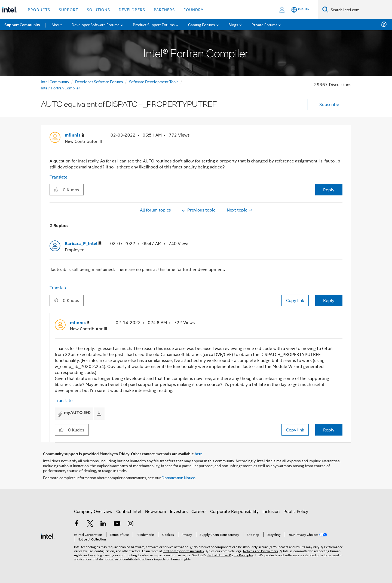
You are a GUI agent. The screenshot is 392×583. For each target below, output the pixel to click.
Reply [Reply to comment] (329, 300)
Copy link (295, 300)
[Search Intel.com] (360, 10)
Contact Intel (129, 511)
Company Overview (93, 511)
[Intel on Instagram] (130, 524)
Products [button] (39, 9)
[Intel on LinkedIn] (103, 524)
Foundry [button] (194, 9)
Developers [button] (132, 9)
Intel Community (55, 81)
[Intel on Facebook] (76, 524)
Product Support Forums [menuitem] (154, 24)
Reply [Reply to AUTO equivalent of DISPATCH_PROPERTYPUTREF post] (329, 190)
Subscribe (329, 104)
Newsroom (156, 511)
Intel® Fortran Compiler (60, 88)
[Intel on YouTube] (117, 524)
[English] (300, 10)
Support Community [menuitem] (22, 25)
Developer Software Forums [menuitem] (96, 24)
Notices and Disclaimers (261, 551)
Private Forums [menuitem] (264, 24)
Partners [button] (164, 9)
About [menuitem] (57, 24)
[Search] (325, 9)
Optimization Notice (178, 477)
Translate (59, 177)
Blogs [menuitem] (233, 24)
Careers (199, 511)
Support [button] (68, 9)
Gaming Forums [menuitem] (202, 24)
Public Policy (296, 511)
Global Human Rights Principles (230, 555)
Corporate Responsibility (234, 511)
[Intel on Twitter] (90, 524)
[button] (56, 189)
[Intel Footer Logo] (48, 535)
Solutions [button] (98, 9)
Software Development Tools (154, 81)
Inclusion (271, 511)
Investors (179, 511)
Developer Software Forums (99, 81)
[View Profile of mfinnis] (74, 135)
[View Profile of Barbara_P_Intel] (83, 244)
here (199, 454)
